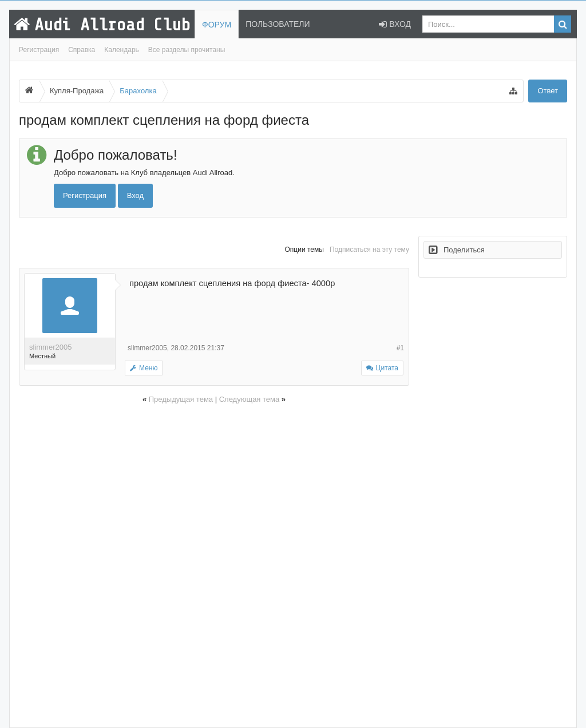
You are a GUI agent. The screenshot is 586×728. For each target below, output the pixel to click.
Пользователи (278, 24)
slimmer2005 (50, 347)
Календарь (122, 50)
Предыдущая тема (181, 399)
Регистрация (39, 50)
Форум (217, 25)
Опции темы (304, 250)
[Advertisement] (214, 564)
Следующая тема (250, 399)
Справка (82, 50)
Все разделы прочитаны (187, 50)
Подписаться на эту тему (369, 250)
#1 (400, 348)
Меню (144, 368)
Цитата (387, 368)
